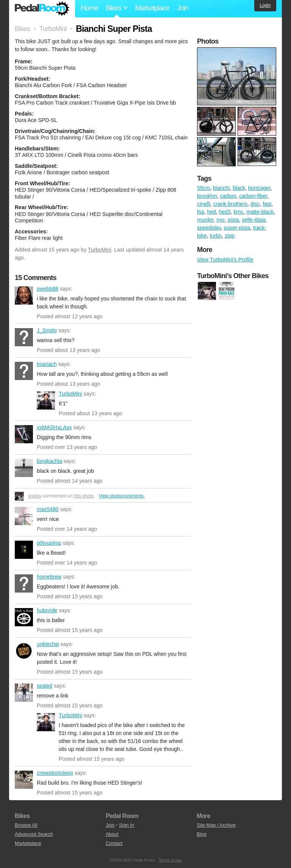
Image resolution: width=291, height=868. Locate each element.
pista (233, 220)
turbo (216, 236)
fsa (201, 212)
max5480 (24, 516)
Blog (202, 834)
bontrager (259, 188)
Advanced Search (34, 834)
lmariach (24, 371)
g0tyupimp (24, 550)
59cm (203, 188)
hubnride (24, 617)
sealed (24, 693)
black (239, 188)
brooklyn (207, 196)
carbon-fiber (253, 196)
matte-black (260, 212)
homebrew (24, 583)
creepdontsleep (24, 780)
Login (265, 5)
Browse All (26, 825)
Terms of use (170, 860)
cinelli (204, 204)
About (112, 834)
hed (211, 212)
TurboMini (100, 250)
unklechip (24, 651)
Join (183, 8)
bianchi (221, 188)
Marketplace (152, 8)
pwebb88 (24, 296)
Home (89, 8)
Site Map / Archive (216, 825)
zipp (230, 236)
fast (267, 204)
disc (255, 204)
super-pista (237, 228)
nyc (221, 220)
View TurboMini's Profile (225, 260)
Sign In (127, 825)
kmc (239, 212)
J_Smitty (24, 337)
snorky (35, 496)
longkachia (24, 468)
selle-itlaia (253, 220)
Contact (114, 843)
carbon (228, 196)
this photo (84, 496)
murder (205, 220)
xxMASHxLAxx (24, 434)
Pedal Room (42, 9)
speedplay (209, 228)
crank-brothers (230, 204)
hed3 (225, 212)
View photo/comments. (122, 496)
